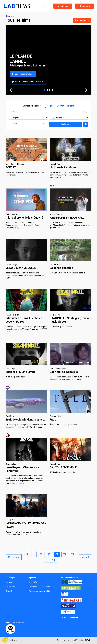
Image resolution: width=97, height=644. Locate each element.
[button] (5, 640)
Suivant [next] (85, 557)
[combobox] (69, 112)
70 (49, 554)
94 (54, 560)
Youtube (80, 640)
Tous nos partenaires (70, 618)
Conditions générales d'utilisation (42, 587)
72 (65, 554)
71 (57, 554)
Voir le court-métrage (23, 74)
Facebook (61, 640)
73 (72, 554)
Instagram (71, 640)
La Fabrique (10, 578)
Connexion (85, 6)
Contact (9, 591)
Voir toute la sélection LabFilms (28, 82)
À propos (32, 578)
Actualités (33, 582)
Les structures (11, 587)
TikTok (88, 640)
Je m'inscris (63, 6)
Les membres (11, 582)
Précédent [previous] (14, 557)
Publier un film (82, 20)
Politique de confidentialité (39, 591)
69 (41, 554)
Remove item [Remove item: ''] (84, 112)
